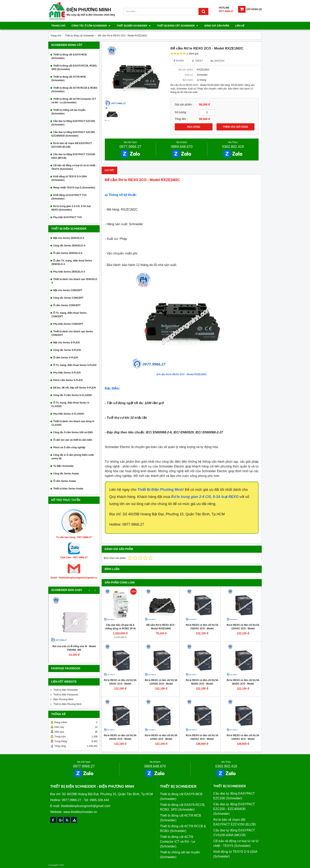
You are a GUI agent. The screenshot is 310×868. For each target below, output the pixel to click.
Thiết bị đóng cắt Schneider (177, 26)
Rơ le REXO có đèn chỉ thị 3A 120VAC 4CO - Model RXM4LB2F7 (243, 739)
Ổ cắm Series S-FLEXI (66, 358)
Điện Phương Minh (63, 699)
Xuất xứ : (189, 75)
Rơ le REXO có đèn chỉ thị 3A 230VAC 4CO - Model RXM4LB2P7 (202, 739)
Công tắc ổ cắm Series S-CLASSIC (73, 395)
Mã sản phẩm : (186, 70)
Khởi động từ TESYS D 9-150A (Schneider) (69, 178)
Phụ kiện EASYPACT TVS (67, 217)
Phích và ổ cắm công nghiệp (69, 447)
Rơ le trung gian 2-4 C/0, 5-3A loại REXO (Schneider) (71, 208)
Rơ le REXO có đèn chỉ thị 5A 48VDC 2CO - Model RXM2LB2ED (202, 684)
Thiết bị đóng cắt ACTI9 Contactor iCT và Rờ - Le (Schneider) (74, 101)
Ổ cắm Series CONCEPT (67, 305)
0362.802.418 (233, 147)
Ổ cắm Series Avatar (65, 481)
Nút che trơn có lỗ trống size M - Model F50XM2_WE (74, 648)
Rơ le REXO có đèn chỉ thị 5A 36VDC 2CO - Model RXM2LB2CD (243, 684)
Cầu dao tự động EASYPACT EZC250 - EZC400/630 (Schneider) (74, 134)
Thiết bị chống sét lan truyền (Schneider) (68, 112)
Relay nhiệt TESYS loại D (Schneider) (74, 188)
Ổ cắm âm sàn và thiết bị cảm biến (73, 440)
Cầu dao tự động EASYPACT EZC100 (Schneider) (73, 123)
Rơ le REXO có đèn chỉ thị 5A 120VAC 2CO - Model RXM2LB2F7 (243, 629)
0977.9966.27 (130, 147)
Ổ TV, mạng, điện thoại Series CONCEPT (69, 315)
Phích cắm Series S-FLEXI (68, 380)
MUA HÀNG (194, 127)
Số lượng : (181, 112)
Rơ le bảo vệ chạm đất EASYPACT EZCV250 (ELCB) (72, 145)
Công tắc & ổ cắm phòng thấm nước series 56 (73, 457)
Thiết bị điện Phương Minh (67, 704)
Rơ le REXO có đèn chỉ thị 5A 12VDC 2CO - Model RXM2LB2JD (161, 739)
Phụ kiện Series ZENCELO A (69, 272)
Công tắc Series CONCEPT (68, 298)
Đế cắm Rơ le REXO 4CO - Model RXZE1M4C (161, 627)
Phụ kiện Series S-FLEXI (67, 373)
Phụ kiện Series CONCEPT (68, 324)
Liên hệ (238, 26)
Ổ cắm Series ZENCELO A (68, 253)
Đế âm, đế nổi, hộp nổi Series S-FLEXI (75, 388)
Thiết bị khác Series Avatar (68, 489)
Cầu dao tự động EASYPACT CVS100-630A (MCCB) (74, 156)
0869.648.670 (182, 147)
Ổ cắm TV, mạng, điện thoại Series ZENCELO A (72, 262)
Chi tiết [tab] (109, 170)
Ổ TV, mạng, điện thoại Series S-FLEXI (75, 365)
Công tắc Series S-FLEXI (67, 350)
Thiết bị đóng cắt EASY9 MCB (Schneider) (69, 56)
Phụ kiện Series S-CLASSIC (69, 414)
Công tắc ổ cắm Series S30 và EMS (73, 432)
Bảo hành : (188, 80)
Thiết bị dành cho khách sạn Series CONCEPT (72, 333)
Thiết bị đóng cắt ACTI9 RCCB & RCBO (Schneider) (74, 90)
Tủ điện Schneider (63, 466)
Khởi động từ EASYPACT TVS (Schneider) (69, 197)
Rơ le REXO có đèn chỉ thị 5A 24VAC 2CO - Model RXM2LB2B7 (120, 684)
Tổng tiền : (181, 119)
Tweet (197, 61)
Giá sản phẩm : (184, 105)
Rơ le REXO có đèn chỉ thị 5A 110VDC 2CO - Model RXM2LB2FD (161, 684)
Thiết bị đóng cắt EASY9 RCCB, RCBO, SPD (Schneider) (74, 67)
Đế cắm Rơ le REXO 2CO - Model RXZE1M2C (182, 374)
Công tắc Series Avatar (66, 474)
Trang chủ (58, 26)
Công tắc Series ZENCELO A (69, 246)
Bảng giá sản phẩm (216, 26)
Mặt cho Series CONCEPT (68, 290)
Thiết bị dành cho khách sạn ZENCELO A (74, 281)
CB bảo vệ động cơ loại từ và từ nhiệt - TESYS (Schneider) (74, 167)
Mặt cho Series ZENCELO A (69, 238)
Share (179, 61)
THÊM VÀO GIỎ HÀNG (236, 127)
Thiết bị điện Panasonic (66, 695)
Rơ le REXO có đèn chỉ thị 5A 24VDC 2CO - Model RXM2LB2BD (120, 739)
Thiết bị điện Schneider (133, 26)
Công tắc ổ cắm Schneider (91, 26)
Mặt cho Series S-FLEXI (66, 343)
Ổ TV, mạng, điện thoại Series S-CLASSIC (70, 405)
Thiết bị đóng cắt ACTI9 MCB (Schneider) (69, 79)
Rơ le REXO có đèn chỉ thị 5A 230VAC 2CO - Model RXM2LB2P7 (202, 629)
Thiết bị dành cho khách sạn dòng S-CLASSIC (73, 423)
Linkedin (218, 61)
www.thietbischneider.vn (80, 812)
